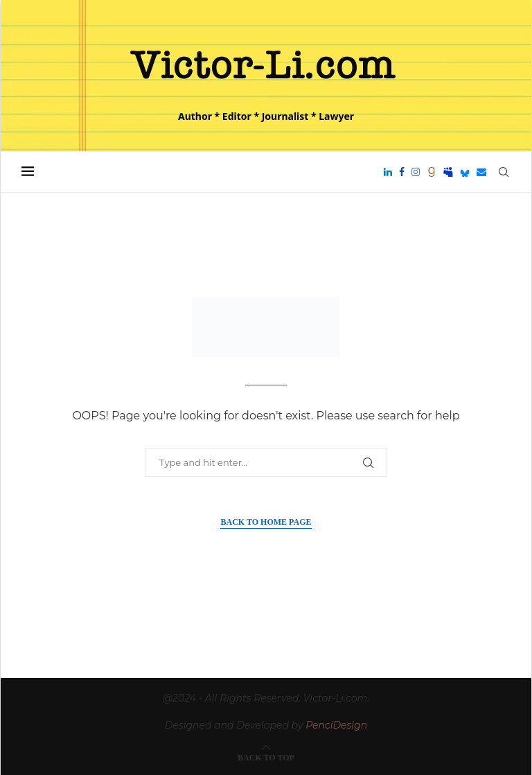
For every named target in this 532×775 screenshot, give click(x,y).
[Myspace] (448, 172)
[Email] (481, 172)
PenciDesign (336, 725)
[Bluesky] (465, 172)
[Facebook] (402, 172)
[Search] (504, 172)
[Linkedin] (388, 172)
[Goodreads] (432, 172)
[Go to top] (266, 757)
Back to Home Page (266, 522)
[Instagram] (416, 172)
